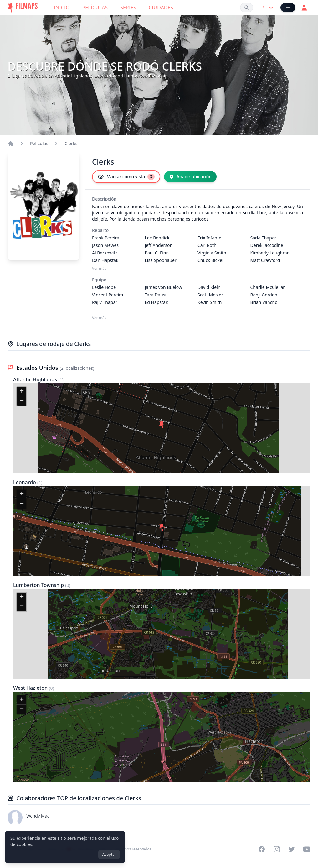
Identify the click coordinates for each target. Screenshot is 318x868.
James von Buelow (164, 287)
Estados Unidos (38, 368)
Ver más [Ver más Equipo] (99, 318)
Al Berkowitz (105, 253)
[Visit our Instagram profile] (277, 849)
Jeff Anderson (159, 245)
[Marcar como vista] (126, 177)
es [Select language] (267, 8)
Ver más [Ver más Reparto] (99, 269)
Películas (95, 8)
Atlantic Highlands (36, 379)
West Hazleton (31, 688)
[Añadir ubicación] (190, 177)
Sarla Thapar (263, 238)
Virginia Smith (212, 253)
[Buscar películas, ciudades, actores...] (247, 8)
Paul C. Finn (157, 253)
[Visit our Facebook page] (262, 849)
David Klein (209, 287)
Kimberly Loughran (270, 253)
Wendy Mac (38, 816)
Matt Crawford (265, 260)
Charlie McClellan (268, 287)
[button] (162, 425)
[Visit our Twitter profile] (292, 849)
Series (128, 8)
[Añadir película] (288, 8)
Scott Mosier (210, 295)
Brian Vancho (264, 302)
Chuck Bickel (210, 260)
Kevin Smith (210, 302)
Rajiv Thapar (105, 302)
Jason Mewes (105, 245)
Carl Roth (207, 245)
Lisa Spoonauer (161, 260)
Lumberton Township (39, 585)
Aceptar (109, 854)
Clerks (71, 143)
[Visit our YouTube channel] (307, 849)
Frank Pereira (106, 238)
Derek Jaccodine (267, 245)
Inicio (62, 8)
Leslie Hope (104, 287)
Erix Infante (209, 238)
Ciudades (161, 8)
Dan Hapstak (105, 260)
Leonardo (25, 482)
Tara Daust (156, 295)
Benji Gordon (264, 295)
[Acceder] (304, 8)
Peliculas (39, 143)
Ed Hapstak (156, 302)
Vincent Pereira (108, 295)
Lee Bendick (157, 238)
